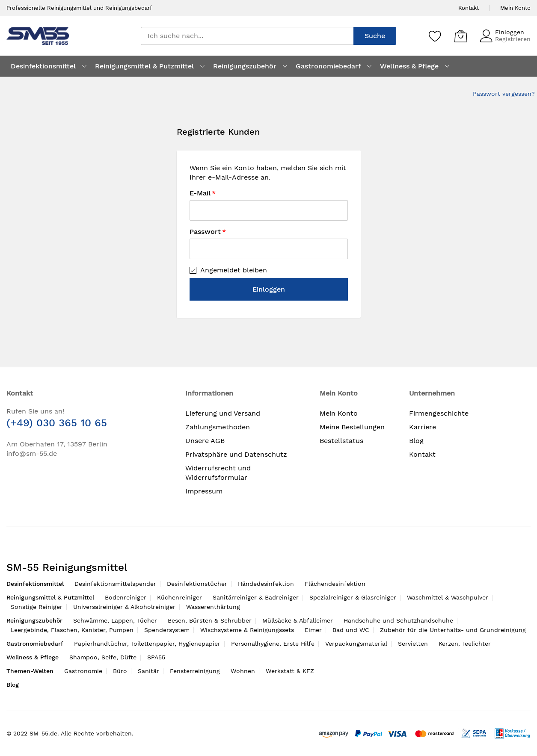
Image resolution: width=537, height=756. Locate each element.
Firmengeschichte (439, 413)
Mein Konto (515, 8)
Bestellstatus (341, 441)
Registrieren (513, 39)
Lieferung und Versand (223, 413)
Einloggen (510, 32)
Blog (416, 441)
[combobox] (247, 36)
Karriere (423, 427)
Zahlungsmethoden (218, 427)
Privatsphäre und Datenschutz (236, 454)
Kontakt (469, 8)
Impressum (204, 491)
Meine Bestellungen (352, 427)
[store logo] (38, 36)
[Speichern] (435, 36)
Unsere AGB (205, 441)
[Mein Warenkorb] (461, 36)
